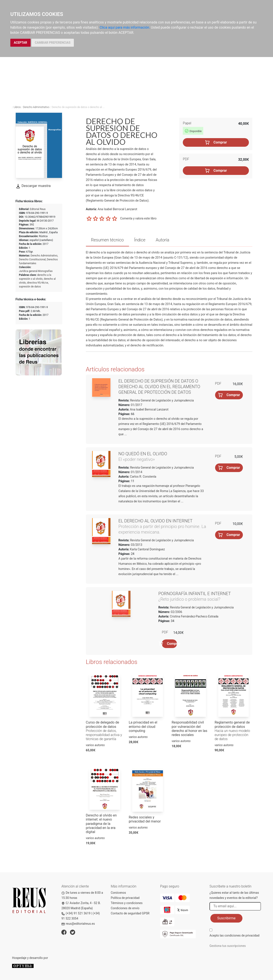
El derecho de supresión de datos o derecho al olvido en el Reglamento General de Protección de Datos (159, 387)
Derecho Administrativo (36, 107)
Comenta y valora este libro (138, 218)
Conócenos (119, 893)
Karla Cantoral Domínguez (147, 549)
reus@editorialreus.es (78, 924)
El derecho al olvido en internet (155, 521)
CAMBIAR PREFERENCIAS (53, 43)
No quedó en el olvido (143, 454)
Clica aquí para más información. (125, 27)
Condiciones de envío (125, 908)
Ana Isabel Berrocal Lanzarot (149, 409)
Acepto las (234, 935)
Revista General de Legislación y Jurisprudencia (162, 400)
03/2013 (136, 545)
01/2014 (136, 472)
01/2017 (136, 405)
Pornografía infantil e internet (195, 594)
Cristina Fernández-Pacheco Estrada (194, 616)
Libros (17, 107)
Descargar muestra (33, 186)
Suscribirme (226, 918)
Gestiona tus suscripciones (228, 946)
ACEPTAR (20, 43)
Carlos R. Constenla (143, 477)
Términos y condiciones (127, 903)
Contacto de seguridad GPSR (130, 913)
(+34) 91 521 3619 (76, 913)
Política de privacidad (125, 898)
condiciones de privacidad (242, 935)
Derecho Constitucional (32, 259)
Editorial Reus (38, 209)
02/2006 (176, 612)
